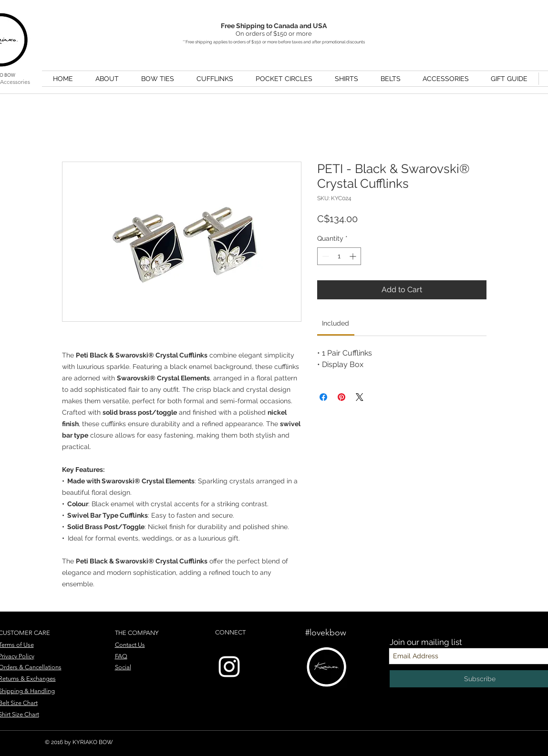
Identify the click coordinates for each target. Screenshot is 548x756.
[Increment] (354, 256)
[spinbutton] (339, 256)
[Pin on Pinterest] (341, 397)
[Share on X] (360, 397)
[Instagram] (229, 667)
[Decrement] (325, 256)
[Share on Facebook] (323, 397)
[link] (336, 323)
